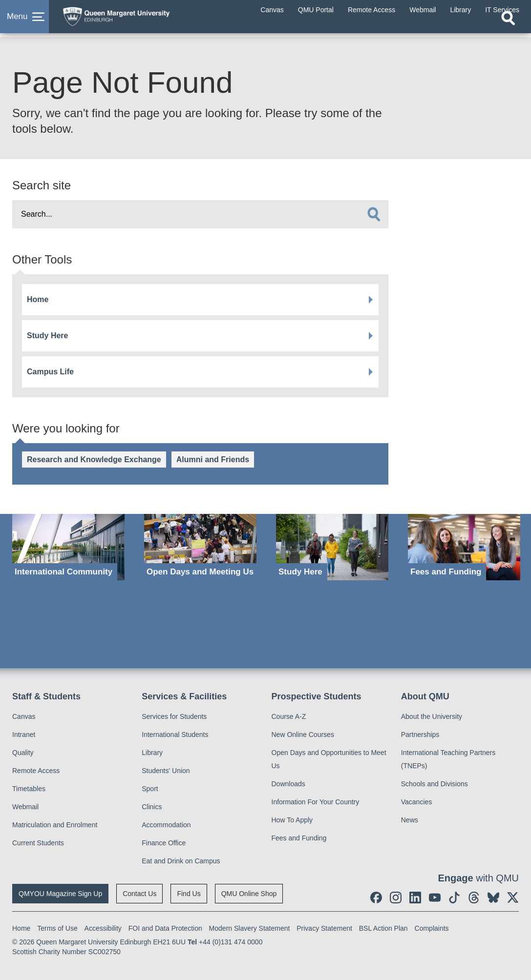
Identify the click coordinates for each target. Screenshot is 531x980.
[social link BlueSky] (493, 898)
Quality (23, 753)
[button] (24, 21)
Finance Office (164, 843)
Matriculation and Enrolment (55, 825)
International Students (175, 735)
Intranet (24, 735)
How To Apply (292, 820)
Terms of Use (57, 928)
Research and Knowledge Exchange (94, 459)
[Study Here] (332, 547)
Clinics (152, 807)
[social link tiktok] (454, 898)
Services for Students (174, 716)
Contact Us (139, 894)
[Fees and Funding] (464, 547)
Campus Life (50, 372)
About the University (432, 716)
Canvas (24, 716)
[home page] (134, 19)
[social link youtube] (435, 898)
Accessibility (103, 928)
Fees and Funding (299, 838)
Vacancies (417, 802)
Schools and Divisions (435, 784)
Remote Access (36, 771)
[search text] (200, 214)
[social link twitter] (513, 898)
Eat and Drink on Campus (181, 861)
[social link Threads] (474, 898)
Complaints (432, 928)
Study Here (47, 336)
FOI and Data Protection (165, 928)
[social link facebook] (376, 898)
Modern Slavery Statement (250, 928)
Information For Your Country (316, 802)
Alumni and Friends (213, 459)
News (410, 820)
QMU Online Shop (249, 894)
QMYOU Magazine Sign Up (60, 894)
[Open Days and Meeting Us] (200, 547)
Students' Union (166, 771)
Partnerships (420, 735)
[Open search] (508, 28)
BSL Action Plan (383, 928)
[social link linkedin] (415, 898)
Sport (150, 789)
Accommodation (166, 825)
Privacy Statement (324, 928)
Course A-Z (289, 716)
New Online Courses (303, 735)
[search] (374, 214)
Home (38, 299)
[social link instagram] (396, 898)
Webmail (25, 807)
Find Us (189, 894)
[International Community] (68, 547)
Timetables (29, 789)
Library (152, 753)
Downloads (288, 784)
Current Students (38, 843)
